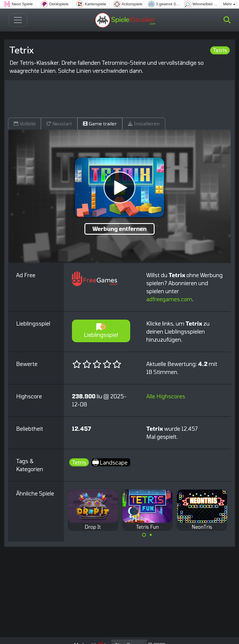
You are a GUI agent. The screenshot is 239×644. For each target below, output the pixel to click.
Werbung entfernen (119, 229)
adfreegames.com (169, 299)
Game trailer (100, 123)
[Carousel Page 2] (151, 535)
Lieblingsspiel (101, 331)
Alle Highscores (166, 396)
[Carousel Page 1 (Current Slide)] (144, 535)
